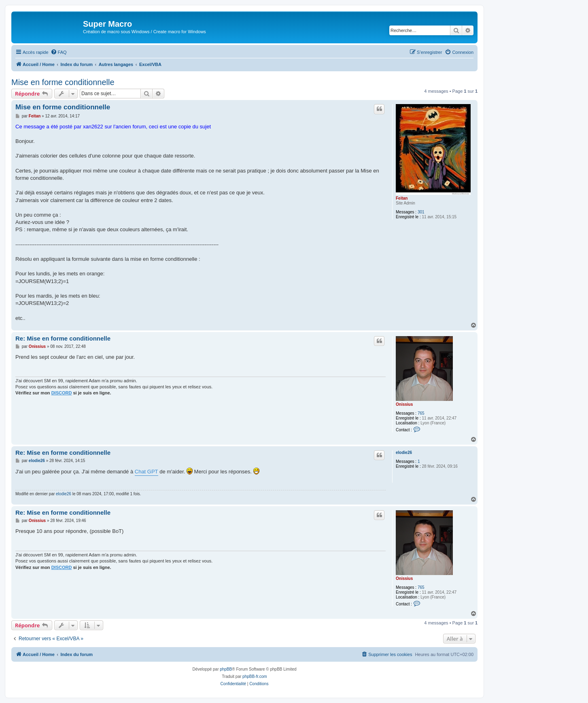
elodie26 (404, 453)
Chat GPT (146, 472)
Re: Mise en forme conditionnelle (63, 338)
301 (421, 212)
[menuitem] (59, 52)
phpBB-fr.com (255, 676)
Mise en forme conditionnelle (63, 82)
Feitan (402, 198)
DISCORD (62, 393)
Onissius (404, 404)
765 (421, 413)
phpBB (226, 669)
